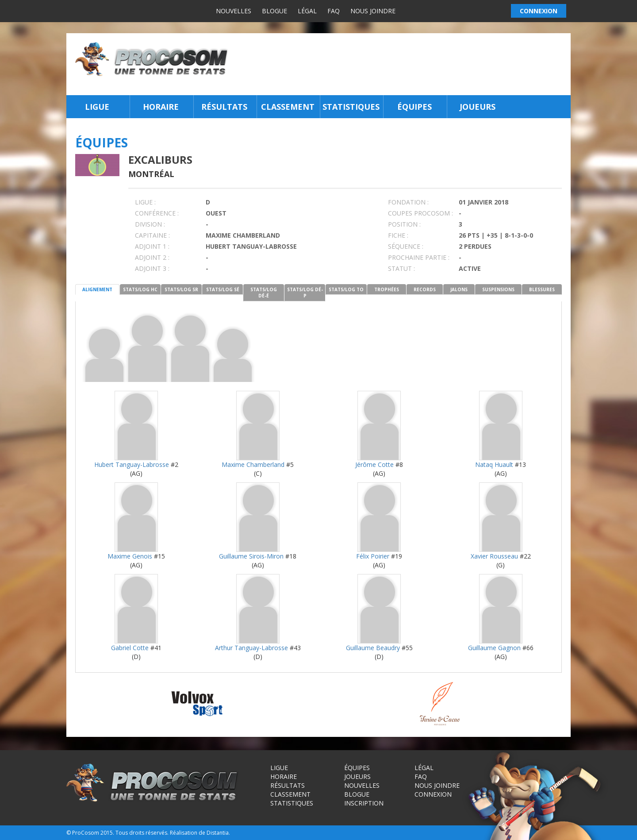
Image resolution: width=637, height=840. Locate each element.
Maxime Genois (130, 556)
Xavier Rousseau (494, 556)
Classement (288, 107)
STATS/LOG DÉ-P (305, 293)
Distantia (218, 833)
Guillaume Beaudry (373, 648)
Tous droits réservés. (142, 833)
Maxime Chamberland (253, 464)
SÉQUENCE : (406, 246)
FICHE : (398, 235)
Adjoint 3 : (152, 268)
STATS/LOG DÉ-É (264, 293)
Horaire (161, 107)
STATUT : (401, 268)
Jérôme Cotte (374, 464)
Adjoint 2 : (152, 257)
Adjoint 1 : (152, 246)
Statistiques (351, 107)
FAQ (334, 11)
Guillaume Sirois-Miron (251, 556)
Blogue (274, 11)
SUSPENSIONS (498, 289)
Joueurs (478, 107)
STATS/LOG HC (140, 289)
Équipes (414, 107)
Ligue (97, 107)
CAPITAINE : (152, 235)
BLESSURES (542, 289)
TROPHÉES (387, 289)
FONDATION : (408, 202)
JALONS (459, 289)
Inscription (364, 803)
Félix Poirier (373, 556)
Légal (307, 11)
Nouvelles (234, 11)
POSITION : (404, 224)
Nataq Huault (494, 464)
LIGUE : (145, 202)
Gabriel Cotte (130, 648)
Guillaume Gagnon (494, 648)
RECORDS (425, 289)
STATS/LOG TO (346, 289)
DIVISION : (150, 224)
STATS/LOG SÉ (223, 289)
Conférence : (157, 213)
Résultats (224, 107)
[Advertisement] (402, 64)
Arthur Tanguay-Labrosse (251, 648)
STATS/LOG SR (181, 289)
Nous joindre (373, 11)
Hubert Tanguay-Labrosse (132, 464)
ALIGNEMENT (97, 289)
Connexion (433, 794)
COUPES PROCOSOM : (420, 213)
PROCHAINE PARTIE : (419, 257)
